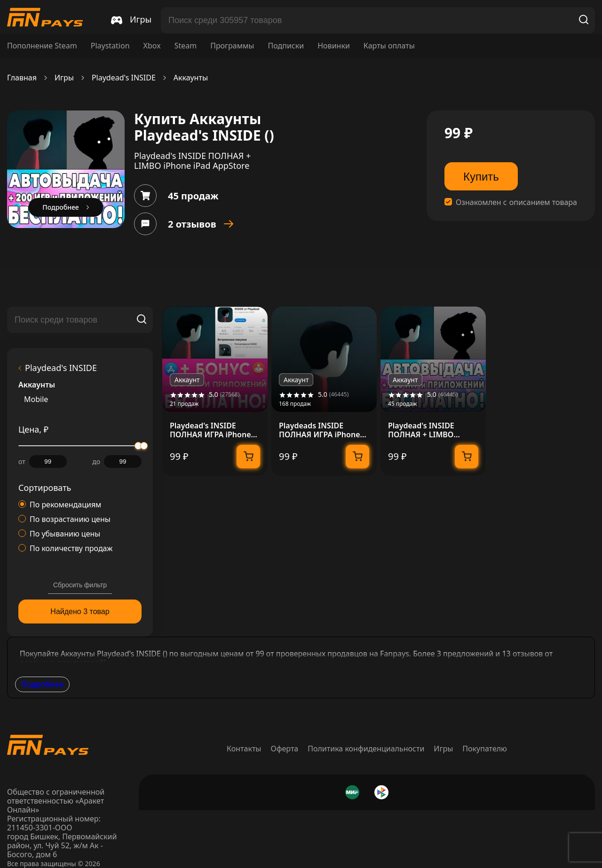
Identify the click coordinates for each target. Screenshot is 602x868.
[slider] (144, 446)
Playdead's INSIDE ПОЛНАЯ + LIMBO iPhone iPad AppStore (428, 430)
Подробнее (42, 684)
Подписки (286, 46)
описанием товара (543, 202)
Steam (186, 46)
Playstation (110, 46)
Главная (22, 78)
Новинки (334, 46)
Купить (481, 177)
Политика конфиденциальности (366, 749)
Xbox (152, 46)
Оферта (285, 749)
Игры (64, 78)
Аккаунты (191, 78)
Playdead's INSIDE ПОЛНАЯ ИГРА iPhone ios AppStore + (210, 430)
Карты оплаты (389, 46)
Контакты (244, 749)
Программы (232, 46)
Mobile (36, 399)
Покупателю (485, 749)
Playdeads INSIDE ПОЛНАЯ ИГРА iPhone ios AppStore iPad (320, 430)
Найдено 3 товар (80, 612)
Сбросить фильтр (80, 585)
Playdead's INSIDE (124, 78)
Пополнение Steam (42, 46)
